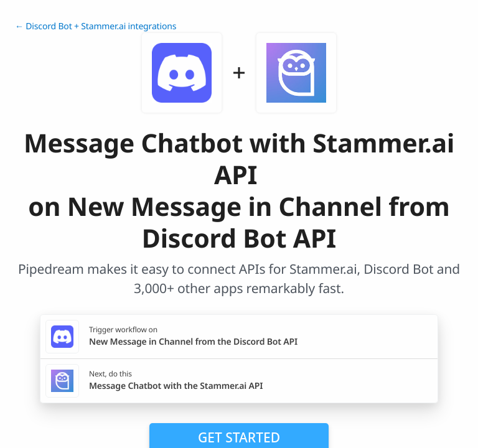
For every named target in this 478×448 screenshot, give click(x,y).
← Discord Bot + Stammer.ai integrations (96, 26)
